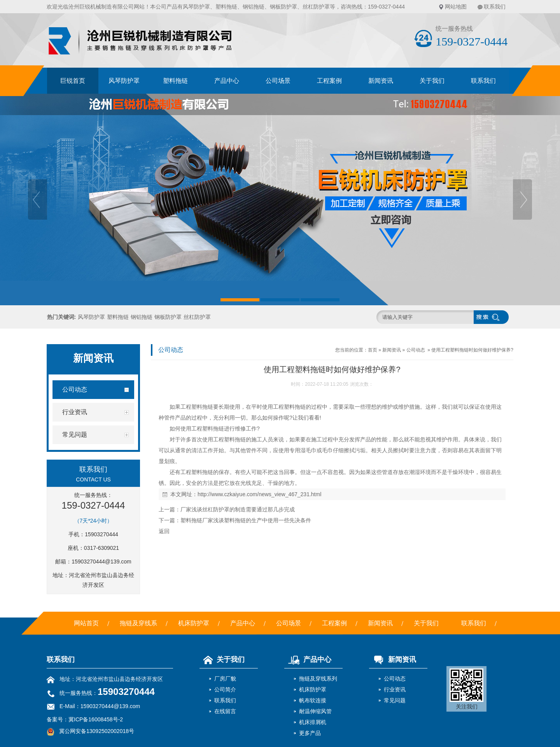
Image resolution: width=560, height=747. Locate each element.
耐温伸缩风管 (315, 711)
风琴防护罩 (196, 7)
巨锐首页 (73, 81)
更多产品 (310, 733)
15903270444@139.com (101, 562)
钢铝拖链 (254, 7)
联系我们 (495, 7)
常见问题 (395, 700)
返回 (164, 531)
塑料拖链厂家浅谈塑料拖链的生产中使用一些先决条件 (246, 520)
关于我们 (432, 81)
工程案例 (329, 81)
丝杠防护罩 (316, 7)
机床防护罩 (194, 623)
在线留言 (225, 711)
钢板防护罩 (283, 7)
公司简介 (225, 689)
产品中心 (227, 81)
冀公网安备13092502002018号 (97, 731)
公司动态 (416, 350)
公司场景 (278, 81)
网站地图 (456, 7)
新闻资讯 (381, 81)
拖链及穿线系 (138, 623)
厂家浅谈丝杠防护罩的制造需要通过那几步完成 (238, 509)
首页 (373, 350)
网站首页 (86, 623)
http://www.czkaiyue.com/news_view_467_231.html (259, 494)
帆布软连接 (313, 700)
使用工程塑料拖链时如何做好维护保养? (472, 350)
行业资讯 (395, 689)
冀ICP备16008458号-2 (96, 719)
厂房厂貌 (225, 679)
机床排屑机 (313, 722)
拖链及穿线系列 (318, 679)
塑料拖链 (226, 7)
